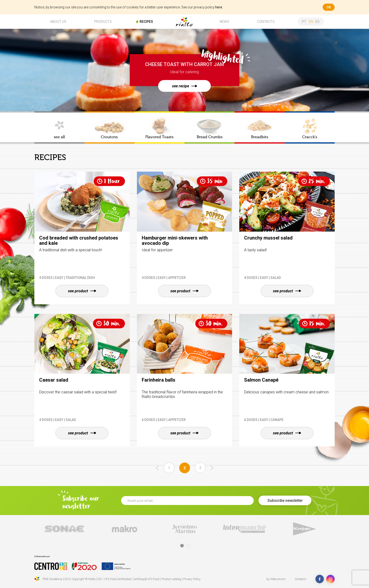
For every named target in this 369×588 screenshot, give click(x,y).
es (317, 22)
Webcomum (278, 579)
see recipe (185, 86)
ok (329, 7)
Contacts (301, 579)
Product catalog (171, 579)
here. (219, 7)
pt (304, 22)
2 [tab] (188, 546)
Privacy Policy (192, 579)
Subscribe (285, 501)
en (311, 22)
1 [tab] (182, 546)
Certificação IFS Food (146, 579)
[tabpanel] (64, 529)
